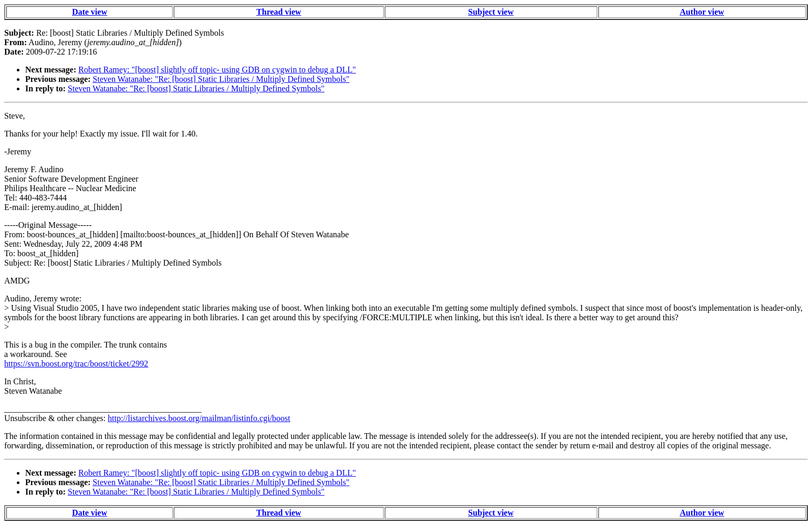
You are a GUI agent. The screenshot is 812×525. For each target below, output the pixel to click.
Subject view (491, 12)
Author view (702, 12)
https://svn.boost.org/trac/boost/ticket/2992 (76, 364)
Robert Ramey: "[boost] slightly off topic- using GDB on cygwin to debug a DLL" (217, 70)
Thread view (278, 12)
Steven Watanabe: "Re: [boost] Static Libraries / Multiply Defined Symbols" (221, 79)
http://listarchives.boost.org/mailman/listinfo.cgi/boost (199, 418)
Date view (89, 12)
